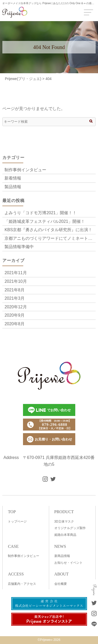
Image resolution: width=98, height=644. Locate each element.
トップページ (17, 522)
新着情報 (13, 178)
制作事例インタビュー (25, 170)
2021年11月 (16, 273)
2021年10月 (16, 281)
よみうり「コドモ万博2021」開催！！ (41, 213)
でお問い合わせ (49, 410)
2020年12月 (16, 307)
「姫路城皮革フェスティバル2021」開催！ (45, 221)
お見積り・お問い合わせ (50, 439)
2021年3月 (15, 298)
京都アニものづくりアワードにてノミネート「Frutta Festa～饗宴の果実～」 (50, 238)
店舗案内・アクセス (22, 584)
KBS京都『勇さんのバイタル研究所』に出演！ (48, 230)
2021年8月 (15, 290)
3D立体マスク (64, 522)
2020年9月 (15, 315)
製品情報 (13, 187)
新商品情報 (62, 556)
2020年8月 (15, 324)
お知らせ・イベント (68, 563)
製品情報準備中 (19, 247)
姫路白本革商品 (65, 535)
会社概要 (61, 584)
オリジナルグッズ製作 (70, 528)
